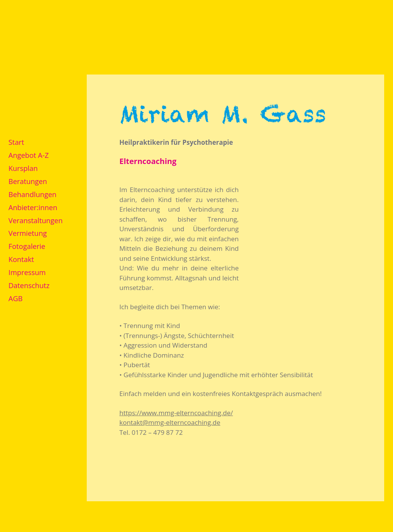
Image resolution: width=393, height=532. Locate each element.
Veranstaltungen (36, 220)
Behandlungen (32, 194)
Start (16, 142)
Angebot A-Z (29, 155)
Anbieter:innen (33, 207)
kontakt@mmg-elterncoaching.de (170, 422)
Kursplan (23, 168)
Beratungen (28, 181)
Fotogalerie (27, 246)
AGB (16, 298)
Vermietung (28, 233)
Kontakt (21, 259)
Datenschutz (29, 285)
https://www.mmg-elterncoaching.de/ (176, 413)
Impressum (27, 272)
